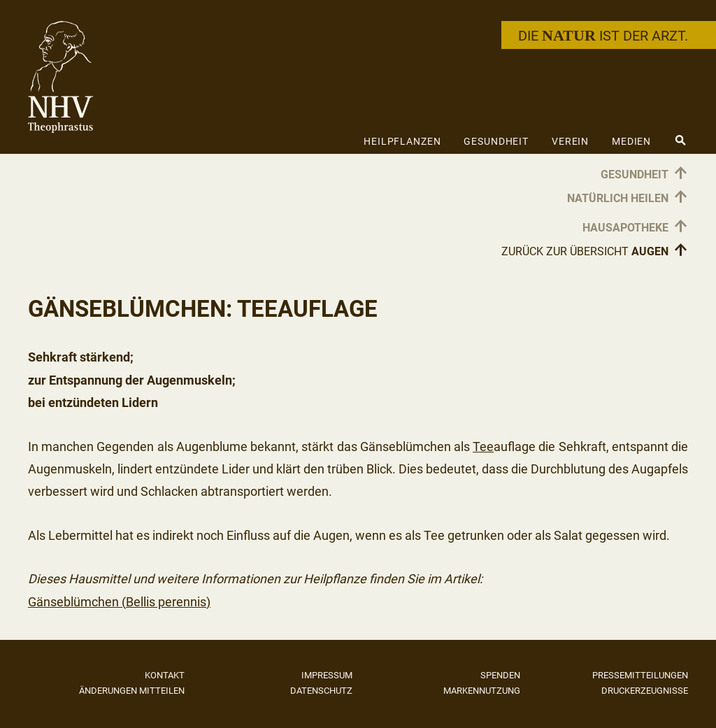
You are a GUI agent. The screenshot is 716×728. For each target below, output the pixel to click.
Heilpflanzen (402, 141)
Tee (483, 447)
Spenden (500, 675)
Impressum (327, 675)
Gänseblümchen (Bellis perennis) (119, 602)
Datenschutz (321, 691)
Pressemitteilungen (640, 675)
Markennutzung (482, 691)
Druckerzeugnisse (645, 691)
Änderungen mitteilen (132, 691)
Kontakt (165, 675)
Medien (631, 141)
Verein (570, 141)
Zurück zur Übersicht (595, 251)
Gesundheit (496, 141)
